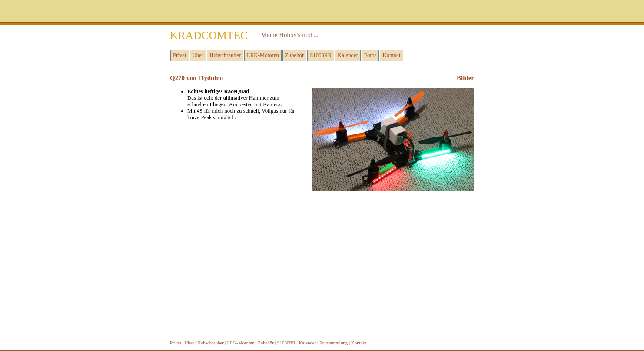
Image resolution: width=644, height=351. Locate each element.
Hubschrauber (225, 55)
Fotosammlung (334, 343)
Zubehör (294, 55)
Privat (180, 55)
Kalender (348, 55)
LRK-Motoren (263, 55)
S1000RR (321, 55)
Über (198, 55)
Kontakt (391, 55)
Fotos (370, 55)
